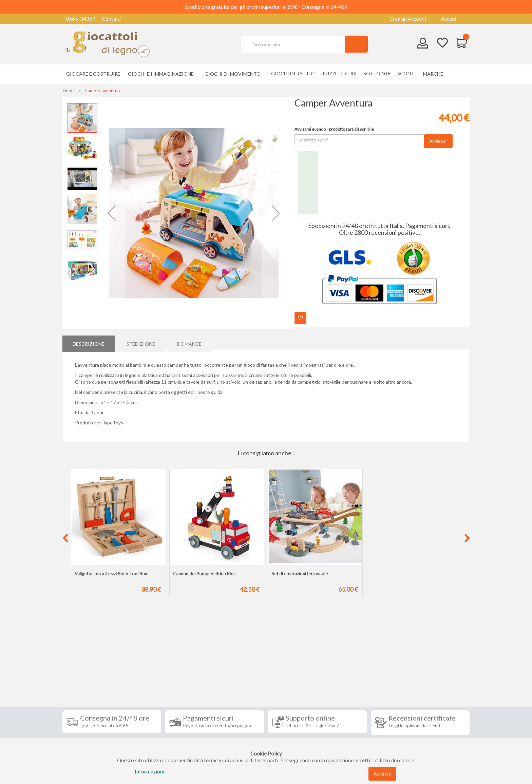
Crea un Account (408, 19)
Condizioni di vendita (91, 695)
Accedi (449, 19)
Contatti (112, 19)
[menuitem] (435, 74)
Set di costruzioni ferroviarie (300, 574)
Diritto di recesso (87, 705)
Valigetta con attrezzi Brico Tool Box (111, 574)
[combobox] (296, 44)
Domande (189, 342)
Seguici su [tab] (151, 669)
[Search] (356, 44)
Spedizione (141, 342)
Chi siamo (79, 746)
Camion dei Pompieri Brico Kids (204, 574)
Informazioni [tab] (87, 669)
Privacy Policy (84, 725)
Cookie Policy (83, 735)
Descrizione (89, 342)
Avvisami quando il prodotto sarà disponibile (334, 129)
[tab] (89, 342)
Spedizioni (79, 685)
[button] (112, 213)
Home (69, 91)
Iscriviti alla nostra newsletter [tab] (317, 669)
